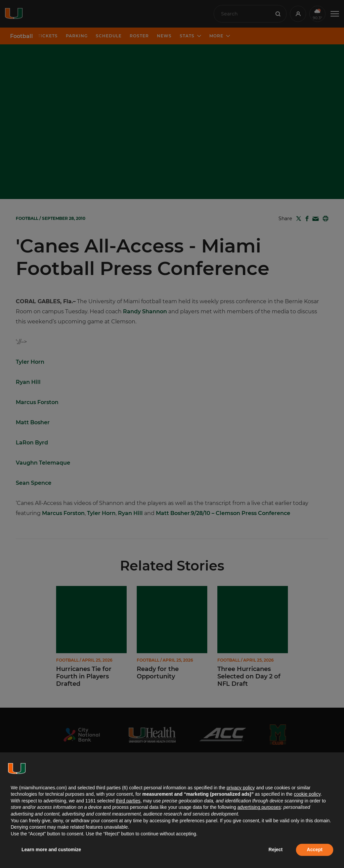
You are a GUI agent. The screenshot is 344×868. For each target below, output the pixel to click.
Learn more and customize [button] (51, 850)
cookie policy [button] (307, 794)
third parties (128, 801)
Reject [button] (275, 850)
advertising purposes (259, 807)
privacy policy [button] (241, 788)
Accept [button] (315, 850)
